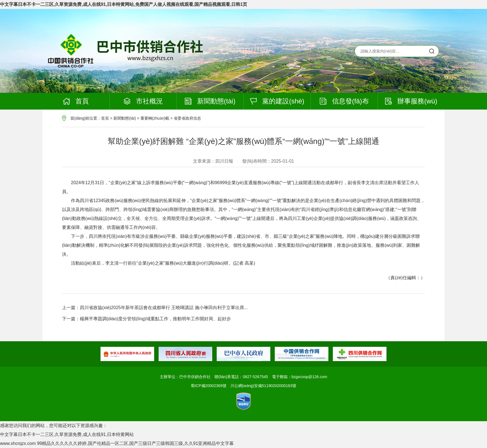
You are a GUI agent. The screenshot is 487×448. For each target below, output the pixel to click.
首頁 (76, 101)
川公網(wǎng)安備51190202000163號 (263, 386)
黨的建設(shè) (277, 101)
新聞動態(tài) (210, 101)
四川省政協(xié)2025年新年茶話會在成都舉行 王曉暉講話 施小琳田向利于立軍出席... (164, 308)
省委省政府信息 (187, 118)
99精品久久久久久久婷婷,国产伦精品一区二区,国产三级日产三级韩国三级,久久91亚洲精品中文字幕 (135, 443)
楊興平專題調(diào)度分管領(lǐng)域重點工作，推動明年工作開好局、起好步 (155, 319)
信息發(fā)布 (344, 101)
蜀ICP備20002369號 (209, 386)
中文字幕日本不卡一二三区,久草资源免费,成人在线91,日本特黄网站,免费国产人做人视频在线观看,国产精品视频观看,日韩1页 (124, 4)
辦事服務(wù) (411, 101)
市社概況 (143, 101)
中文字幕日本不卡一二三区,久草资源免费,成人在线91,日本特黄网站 (67, 434)
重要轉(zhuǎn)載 (155, 118)
